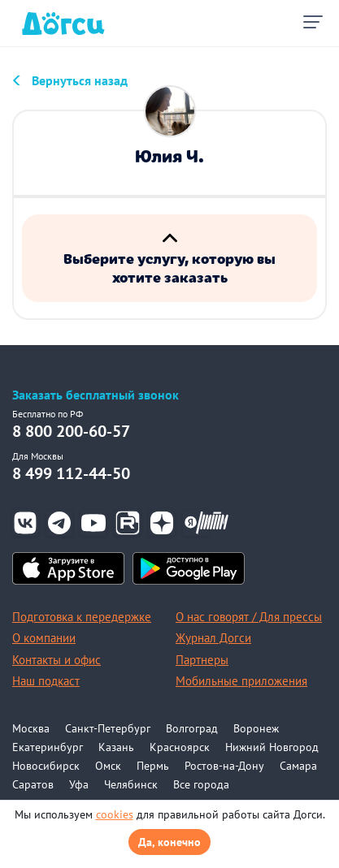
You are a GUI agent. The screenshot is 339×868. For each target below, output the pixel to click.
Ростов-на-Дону (224, 766)
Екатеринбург (48, 747)
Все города (201, 784)
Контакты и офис (57, 660)
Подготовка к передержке (82, 617)
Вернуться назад (80, 80)
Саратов (33, 784)
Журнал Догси (213, 638)
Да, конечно (169, 842)
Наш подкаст (46, 681)
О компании (44, 638)
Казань (116, 747)
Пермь (153, 766)
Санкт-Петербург (108, 728)
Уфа (79, 784)
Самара (298, 766)
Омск (108, 766)
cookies (115, 814)
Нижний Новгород (272, 747)
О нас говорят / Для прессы (249, 617)
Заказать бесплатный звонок (96, 395)
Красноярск (180, 747)
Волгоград (192, 728)
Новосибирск (46, 766)
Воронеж (256, 728)
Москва (31, 728)
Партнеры (202, 660)
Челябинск (131, 784)
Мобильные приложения (241, 681)
